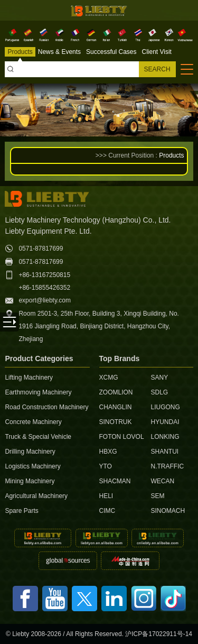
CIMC (107, 511)
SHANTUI (164, 452)
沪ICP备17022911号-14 (159, 634)
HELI (106, 496)
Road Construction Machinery (42, 407)
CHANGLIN (116, 407)
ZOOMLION (116, 392)
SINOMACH (166, 511)
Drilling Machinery (30, 452)
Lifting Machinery (29, 378)
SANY (159, 378)
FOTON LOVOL (120, 437)
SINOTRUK (116, 422)
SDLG (159, 392)
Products (171, 155)
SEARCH (157, 69)
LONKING (165, 437)
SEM (157, 496)
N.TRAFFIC (166, 466)
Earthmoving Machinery (38, 392)
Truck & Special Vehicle (38, 437)
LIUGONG (165, 407)
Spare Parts (21, 511)
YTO (106, 466)
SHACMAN (115, 481)
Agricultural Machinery (36, 496)
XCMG (109, 378)
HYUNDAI (165, 422)
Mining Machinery (30, 481)
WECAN (162, 481)
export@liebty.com (45, 300)
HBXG (108, 452)
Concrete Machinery (33, 422)
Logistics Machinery (32, 466)
